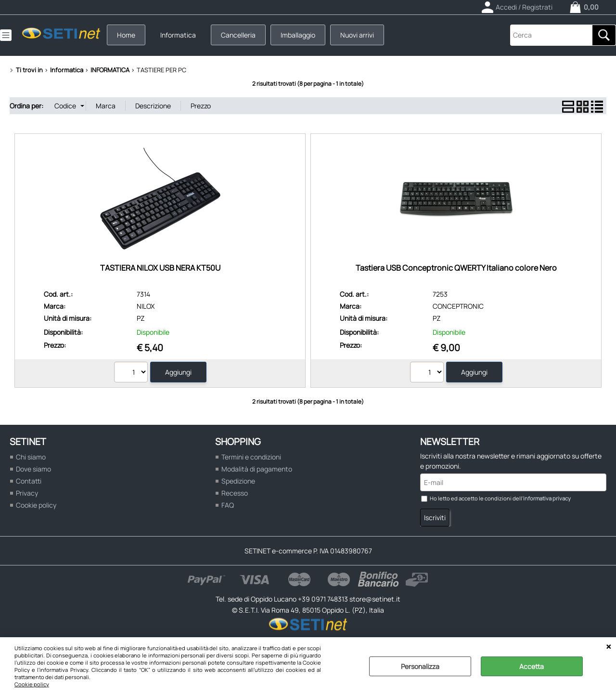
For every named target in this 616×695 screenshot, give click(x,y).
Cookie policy (32, 684)
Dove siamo (33, 469)
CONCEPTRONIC (458, 306)
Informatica (178, 35)
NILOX (146, 306)
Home (126, 35)
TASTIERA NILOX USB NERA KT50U (160, 268)
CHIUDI (609, 647)
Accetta (532, 666)
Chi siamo (31, 457)
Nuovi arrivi (357, 35)
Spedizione (238, 481)
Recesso (235, 493)
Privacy (27, 493)
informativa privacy (547, 498)
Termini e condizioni (251, 457)
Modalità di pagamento (257, 469)
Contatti (29, 481)
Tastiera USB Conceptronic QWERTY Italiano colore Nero (456, 268)
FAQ (228, 505)
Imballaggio (298, 35)
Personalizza (420, 666)
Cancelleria (238, 35)
